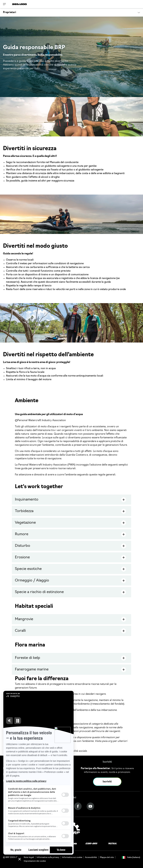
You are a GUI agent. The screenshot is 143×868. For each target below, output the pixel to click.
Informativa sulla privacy (48, 857)
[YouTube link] (90, 806)
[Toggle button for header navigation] (5, 4)
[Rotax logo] (113, 844)
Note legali (29, 857)
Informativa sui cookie (72, 857)
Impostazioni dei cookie (35, 861)
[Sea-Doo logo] (20, 4)
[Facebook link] (78, 806)
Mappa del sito (107, 857)
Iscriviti (107, 782)
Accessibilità (91, 857)
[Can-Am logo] (91, 844)
